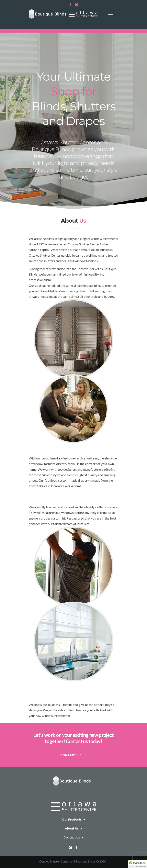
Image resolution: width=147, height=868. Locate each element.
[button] (138, 864)
